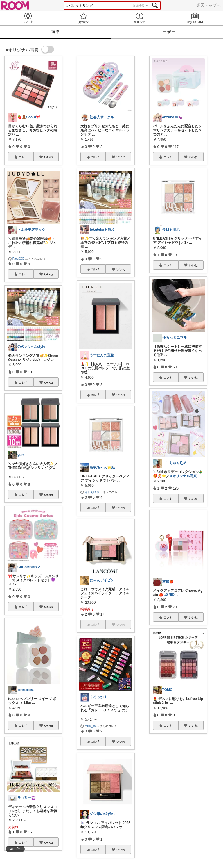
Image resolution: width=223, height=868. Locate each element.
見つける (84, 18)
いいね (48, 157)
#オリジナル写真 (184, 476)
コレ (23, 157)
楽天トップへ (208, 5)
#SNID (169, 595)
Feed (28, 18)
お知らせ (139, 18)
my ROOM (195, 18)
